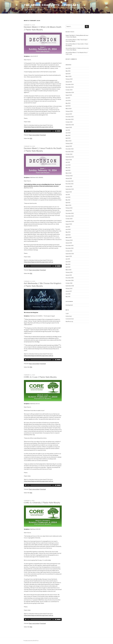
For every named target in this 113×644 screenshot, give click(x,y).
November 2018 (70, 280)
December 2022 (70, 149)
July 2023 (68, 130)
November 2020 (70, 216)
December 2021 (70, 181)
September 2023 (70, 125)
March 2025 (69, 76)
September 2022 (70, 157)
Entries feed (69, 316)
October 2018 (69, 283)
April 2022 (68, 170)
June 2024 (68, 101)
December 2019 (70, 246)
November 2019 (70, 248)
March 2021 (68, 205)
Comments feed (70, 319)
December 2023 (70, 117)
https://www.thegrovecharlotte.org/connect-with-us (39, 127)
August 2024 (69, 95)
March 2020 (69, 237)
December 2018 (70, 278)
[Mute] (56, 131)
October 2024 (69, 90)
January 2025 (69, 82)
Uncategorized (69, 305)
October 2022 (69, 154)
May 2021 (68, 200)
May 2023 (68, 135)
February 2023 (69, 143)
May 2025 (68, 71)
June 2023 (68, 133)
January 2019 (69, 275)
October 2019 (69, 251)
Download (43, 135)
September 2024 (70, 92)
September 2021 (70, 189)
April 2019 (68, 267)
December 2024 (70, 84)
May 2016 (68, 297)
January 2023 (69, 146)
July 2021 (68, 195)
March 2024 (69, 109)
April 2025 (68, 74)
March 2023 (68, 141)
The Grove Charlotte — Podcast (51, 5)
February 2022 (69, 176)
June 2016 (68, 294)
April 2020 (68, 235)
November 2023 (70, 119)
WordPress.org (69, 321)
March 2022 (68, 173)
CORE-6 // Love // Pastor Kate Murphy (40, 377)
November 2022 (70, 152)
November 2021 (70, 184)
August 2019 (69, 256)
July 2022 (68, 162)
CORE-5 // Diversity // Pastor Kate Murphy (42, 503)
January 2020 (69, 243)
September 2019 (70, 254)
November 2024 (70, 87)
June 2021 (68, 197)
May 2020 (68, 232)
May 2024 (68, 103)
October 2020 (69, 219)
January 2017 (69, 291)
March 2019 (68, 270)
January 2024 (69, 114)
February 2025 (69, 79)
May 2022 (68, 168)
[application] (43, 131)
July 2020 (68, 227)
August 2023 (69, 127)
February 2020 (69, 240)
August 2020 (69, 224)
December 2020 (70, 213)
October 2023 (69, 122)
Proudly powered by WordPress (31, 641)
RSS (31, 138)
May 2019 (68, 264)
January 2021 (69, 211)
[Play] (26, 131)
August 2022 (69, 160)
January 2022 (69, 178)
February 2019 (69, 272)
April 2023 (68, 138)
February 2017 (69, 289)
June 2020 (68, 229)
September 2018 (70, 286)
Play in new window (34, 135)
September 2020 (70, 221)
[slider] (41, 131)
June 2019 (68, 262)
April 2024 (68, 106)
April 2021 (68, 203)
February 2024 (69, 111)
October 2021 (69, 186)
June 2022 (68, 165)
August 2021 (69, 192)
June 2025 (68, 68)
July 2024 (68, 98)
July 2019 (68, 259)
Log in (67, 313)
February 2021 (69, 208)
